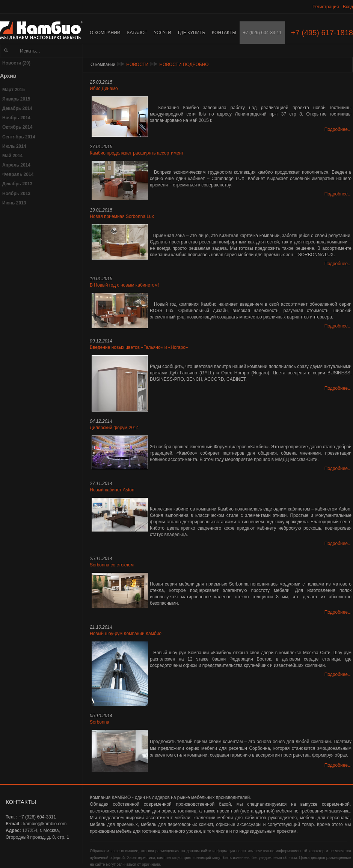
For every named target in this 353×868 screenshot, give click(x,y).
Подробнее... (338, 129)
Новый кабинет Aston (112, 490)
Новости (137, 65)
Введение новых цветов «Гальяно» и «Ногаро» (139, 347)
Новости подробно (184, 65)
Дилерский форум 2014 (114, 428)
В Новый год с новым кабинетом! (124, 285)
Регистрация (326, 7)
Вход (348, 7)
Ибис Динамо (104, 89)
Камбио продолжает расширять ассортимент (137, 153)
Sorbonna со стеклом (112, 565)
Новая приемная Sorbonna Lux (122, 216)
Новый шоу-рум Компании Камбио (126, 634)
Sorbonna (100, 722)
